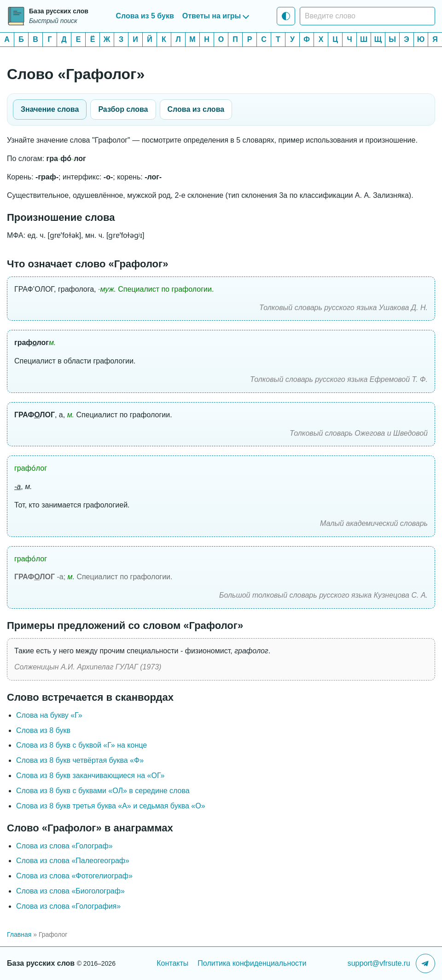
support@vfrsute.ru (379, 963)
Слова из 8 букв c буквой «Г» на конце (81, 745)
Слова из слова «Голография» (68, 906)
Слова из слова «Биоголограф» (70, 891)
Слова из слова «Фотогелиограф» (74, 876)
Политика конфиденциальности (252, 963)
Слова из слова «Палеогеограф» (73, 861)
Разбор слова (123, 109)
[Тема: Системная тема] (286, 16)
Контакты (172, 963)
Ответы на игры (212, 16)
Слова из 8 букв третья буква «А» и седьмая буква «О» (111, 806)
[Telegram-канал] (425, 963)
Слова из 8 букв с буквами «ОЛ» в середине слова (103, 791)
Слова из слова (196, 109)
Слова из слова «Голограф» (64, 846)
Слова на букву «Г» (49, 715)
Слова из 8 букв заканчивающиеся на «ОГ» (90, 775)
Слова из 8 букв (43, 730)
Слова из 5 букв (145, 16)
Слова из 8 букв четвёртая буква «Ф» (80, 760)
